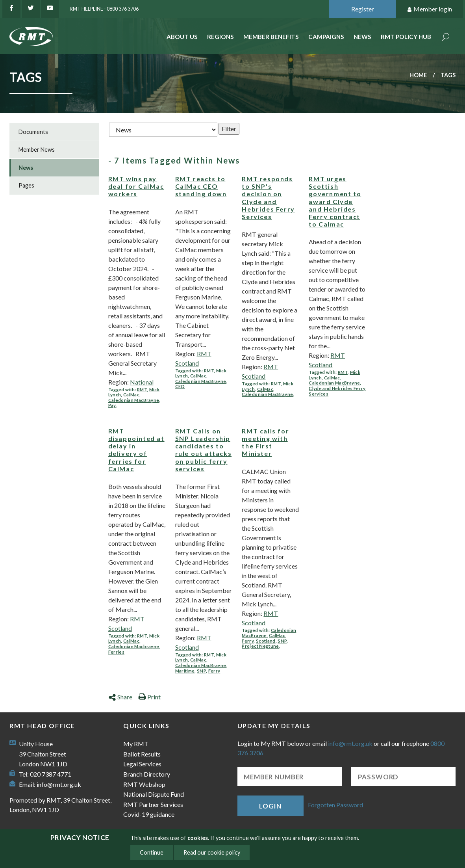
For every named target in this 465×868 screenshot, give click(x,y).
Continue (152, 852)
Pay (112, 405)
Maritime (185, 671)
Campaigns (326, 37)
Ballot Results (142, 754)
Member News (37, 150)
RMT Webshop (144, 784)
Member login (429, 9)
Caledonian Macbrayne (134, 646)
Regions (220, 37)
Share (120, 697)
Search (446, 38)
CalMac (131, 395)
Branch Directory (147, 774)
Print (149, 697)
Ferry (214, 671)
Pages (26, 185)
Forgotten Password (335, 805)
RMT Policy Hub (406, 37)
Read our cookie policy (212, 852)
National (142, 382)
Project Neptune (260, 646)
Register (363, 9)
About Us (182, 37)
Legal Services (142, 764)
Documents (33, 132)
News (362, 37)
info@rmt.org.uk (59, 784)
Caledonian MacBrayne (134, 400)
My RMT (136, 744)
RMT (142, 389)
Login (270, 806)
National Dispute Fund (154, 794)
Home (418, 75)
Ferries (116, 652)
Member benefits (271, 37)
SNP (201, 671)
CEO (180, 386)
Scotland (266, 641)
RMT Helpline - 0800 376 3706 (104, 9)
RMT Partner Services (153, 804)
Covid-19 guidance (149, 814)
